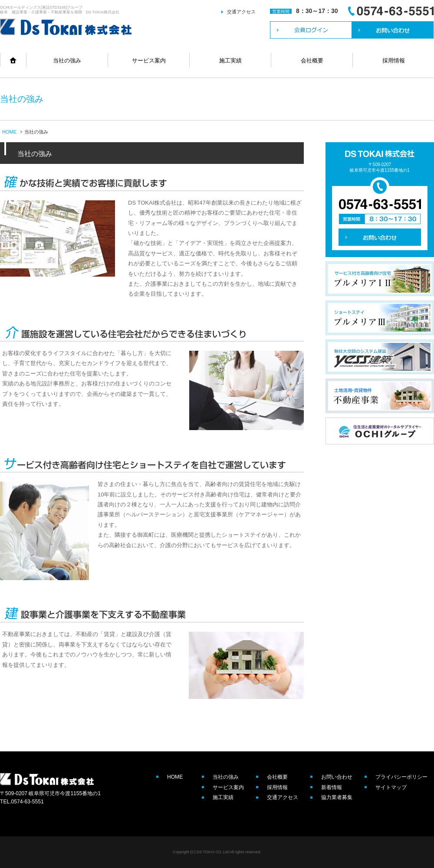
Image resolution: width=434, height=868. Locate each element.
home (13, 60)
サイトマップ (391, 787)
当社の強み (67, 60)
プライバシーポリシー (401, 777)
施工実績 (230, 60)
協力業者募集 (337, 797)
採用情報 (394, 60)
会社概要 (312, 60)
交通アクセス (241, 12)
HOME (9, 132)
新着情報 (332, 787)
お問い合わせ (337, 777)
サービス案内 (149, 60)
